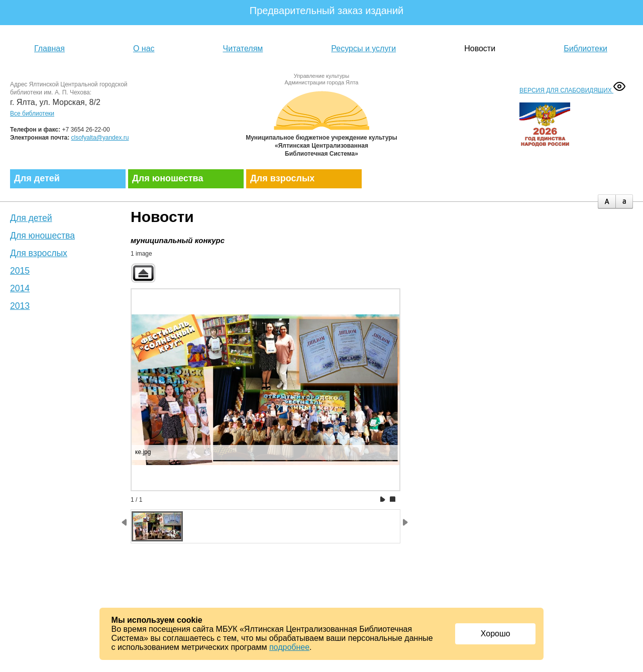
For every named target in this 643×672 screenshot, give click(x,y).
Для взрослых (282, 178)
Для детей (37, 178)
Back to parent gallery (143, 273)
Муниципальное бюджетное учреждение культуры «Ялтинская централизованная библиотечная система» (321, 122)
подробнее (289, 647)
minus (624, 202)
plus (607, 202)
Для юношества (168, 178)
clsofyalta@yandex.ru (100, 138)
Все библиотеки (32, 114)
